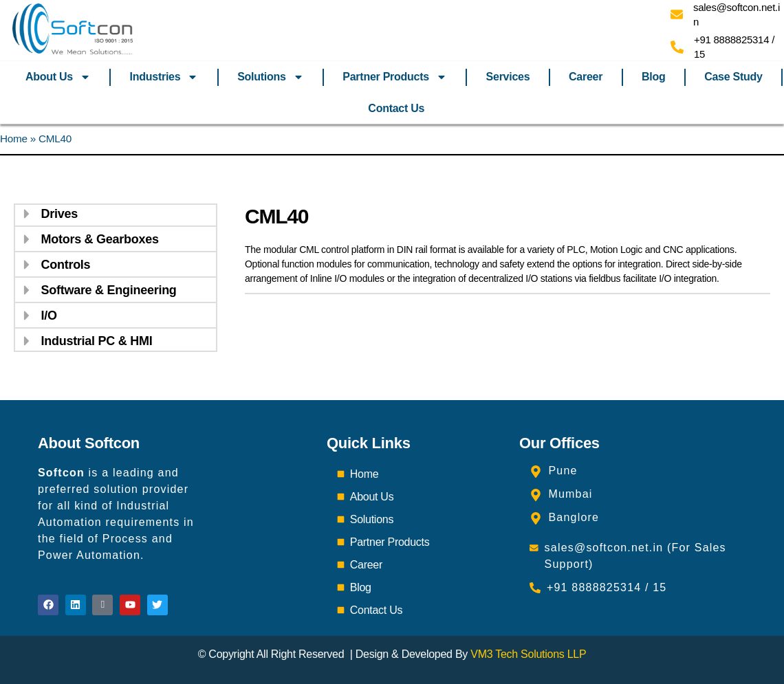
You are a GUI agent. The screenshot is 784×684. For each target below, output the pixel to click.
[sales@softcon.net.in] (677, 14)
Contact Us (396, 108)
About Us (58, 77)
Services (508, 77)
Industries (164, 77)
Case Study (733, 77)
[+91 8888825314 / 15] (677, 47)
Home (14, 139)
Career (586, 77)
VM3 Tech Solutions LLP (528, 654)
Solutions (270, 77)
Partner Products (395, 77)
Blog (653, 77)
